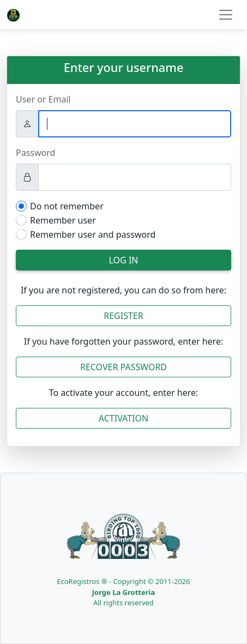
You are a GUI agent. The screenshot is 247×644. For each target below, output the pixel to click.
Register (123, 316)
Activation (123, 418)
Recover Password (123, 367)
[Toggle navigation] (226, 15)
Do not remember (67, 206)
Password (35, 153)
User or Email (43, 99)
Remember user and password (93, 234)
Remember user (63, 220)
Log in (124, 260)
